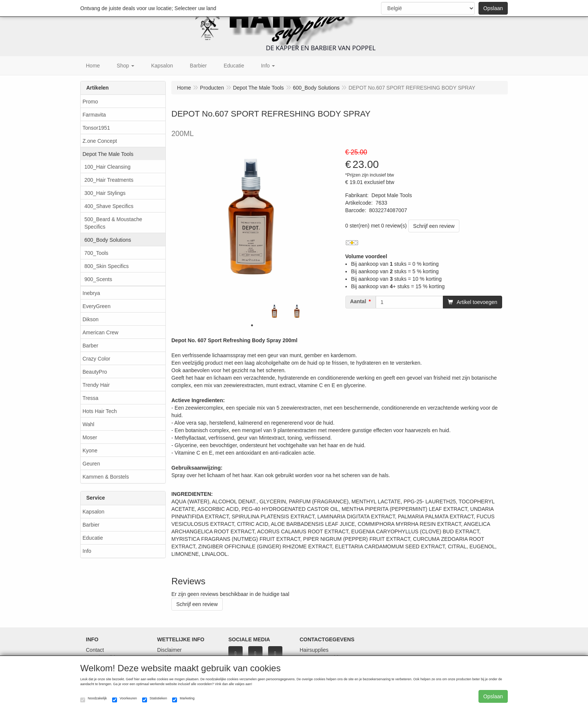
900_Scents (98, 279)
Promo (90, 102)
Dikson (91, 319)
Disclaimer (169, 650)
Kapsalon (93, 512)
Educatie (93, 538)
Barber (90, 346)
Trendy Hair (96, 385)
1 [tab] (252, 325)
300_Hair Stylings (105, 193)
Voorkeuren (124, 699)
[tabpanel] (274, 311)
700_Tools (96, 253)
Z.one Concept (100, 141)
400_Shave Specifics (109, 206)
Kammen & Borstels (106, 477)
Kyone (90, 451)
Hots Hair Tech (100, 411)
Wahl (88, 424)
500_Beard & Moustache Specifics (113, 223)
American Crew (100, 332)
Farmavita (94, 115)
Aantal (358, 301)
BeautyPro (95, 372)
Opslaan (493, 8)
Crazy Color (96, 359)
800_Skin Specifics (106, 266)
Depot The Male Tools (108, 154)
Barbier (91, 525)
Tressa (90, 398)
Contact (95, 650)
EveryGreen (97, 306)
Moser (90, 437)
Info (87, 551)
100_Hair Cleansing (107, 167)
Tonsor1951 (96, 128)
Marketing (183, 699)
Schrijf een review (434, 226)
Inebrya (91, 293)
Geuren (91, 464)
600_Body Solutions (108, 240)
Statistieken (155, 699)
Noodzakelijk (94, 699)
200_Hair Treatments (109, 180)
